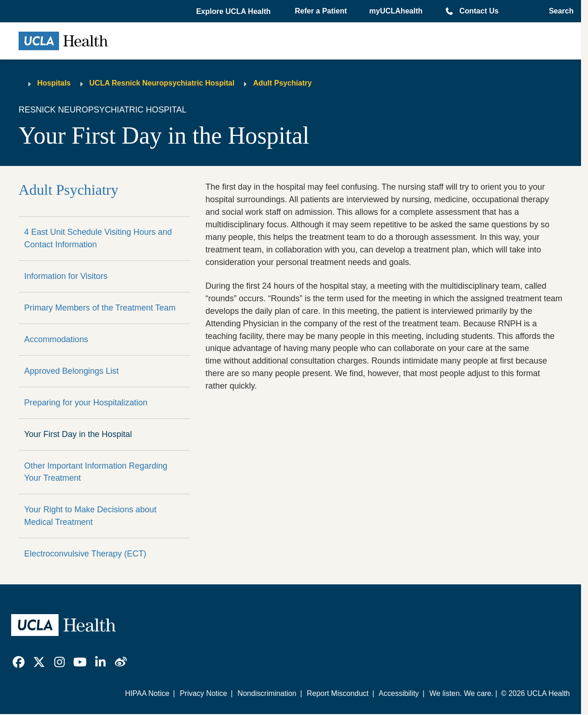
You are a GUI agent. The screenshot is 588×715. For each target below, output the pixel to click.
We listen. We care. (462, 693)
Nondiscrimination (267, 693)
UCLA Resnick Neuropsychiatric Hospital (162, 83)
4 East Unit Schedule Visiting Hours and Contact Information (98, 238)
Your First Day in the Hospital (78, 434)
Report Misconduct (338, 693)
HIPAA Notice (147, 693)
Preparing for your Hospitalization (86, 403)
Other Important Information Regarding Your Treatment (96, 472)
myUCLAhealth (396, 11)
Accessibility (399, 693)
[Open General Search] (558, 11)
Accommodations (56, 339)
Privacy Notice (204, 693)
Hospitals (54, 83)
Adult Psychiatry (282, 83)
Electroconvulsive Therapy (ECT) (85, 554)
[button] (234, 12)
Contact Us (479, 11)
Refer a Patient (321, 11)
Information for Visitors (66, 276)
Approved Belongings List (71, 371)
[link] (19, 662)
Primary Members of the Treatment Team (100, 308)
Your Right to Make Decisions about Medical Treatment (90, 516)
